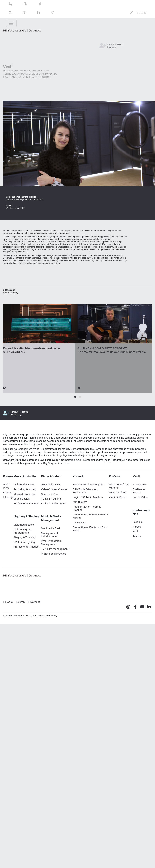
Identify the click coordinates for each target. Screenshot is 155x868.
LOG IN (138, 13)
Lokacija (8, 605)
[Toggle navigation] (11, 23)
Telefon (20, 605)
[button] (75, 399)
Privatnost (34, 605)
